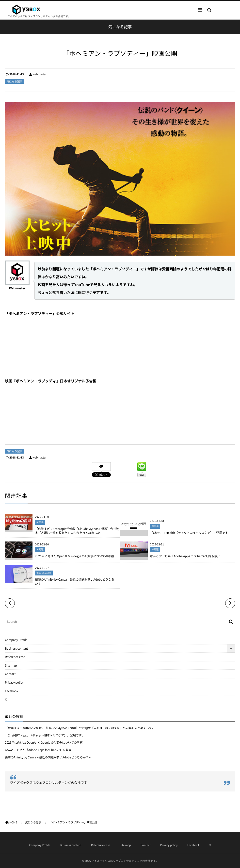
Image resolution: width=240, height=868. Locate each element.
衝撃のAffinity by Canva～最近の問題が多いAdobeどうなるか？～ (75, 582)
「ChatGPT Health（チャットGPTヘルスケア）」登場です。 (191, 533)
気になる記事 (14, 81)
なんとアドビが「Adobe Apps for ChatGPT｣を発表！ (185, 557)
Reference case (15, 657)
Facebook (12, 691)
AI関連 (40, 522)
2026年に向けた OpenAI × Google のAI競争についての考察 (74, 557)
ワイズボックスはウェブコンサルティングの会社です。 (50, 783)
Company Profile (16, 640)
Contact (10, 674)
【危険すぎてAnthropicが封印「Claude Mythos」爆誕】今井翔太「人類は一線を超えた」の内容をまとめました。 (77, 531)
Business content (16, 648)
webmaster (40, 74)
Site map (11, 665)
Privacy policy (14, 682)
